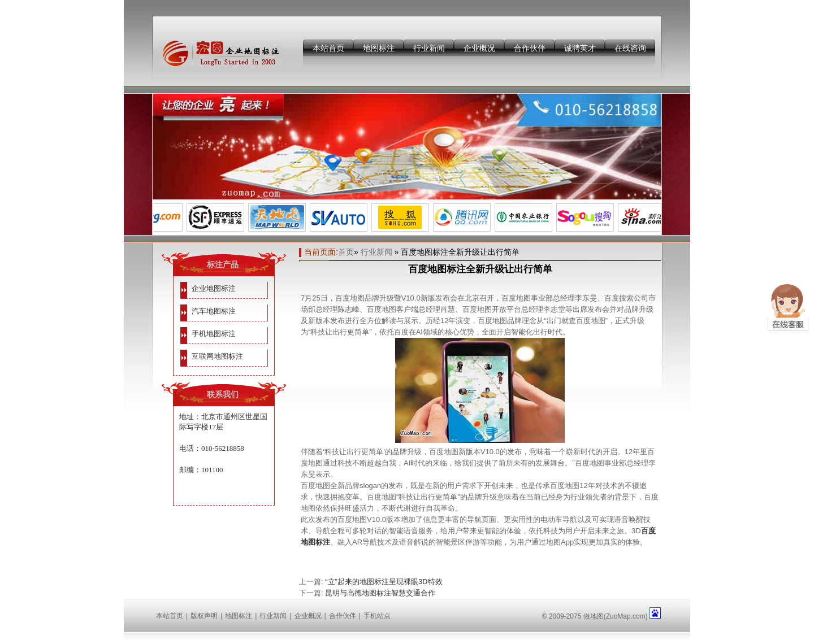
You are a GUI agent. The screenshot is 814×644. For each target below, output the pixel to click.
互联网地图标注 (217, 356)
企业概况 (479, 48)
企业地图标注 (214, 288)
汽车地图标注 (214, 311)
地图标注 (379, 48)
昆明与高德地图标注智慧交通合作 (380, 593)
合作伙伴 (530, 48)
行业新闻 (429, 48)
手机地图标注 (214, 334)
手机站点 (377, 616)
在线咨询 (630, 48)
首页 (346, 252)
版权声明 (204, 616)
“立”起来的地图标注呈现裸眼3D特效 (384, 582)
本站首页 (328, 48)
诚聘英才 (580, 48)
